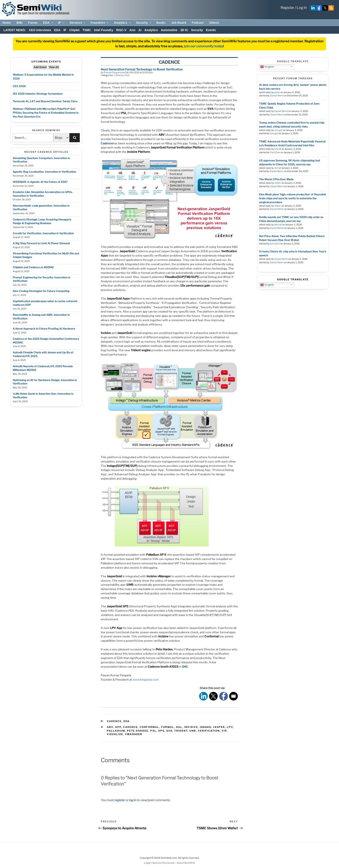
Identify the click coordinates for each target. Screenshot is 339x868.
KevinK (278, 225)
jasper (219, 727)
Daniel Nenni (277, 96)
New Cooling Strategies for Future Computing (41, 291)
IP (62, 23)
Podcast (198, 23)
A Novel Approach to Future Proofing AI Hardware (44, 329)
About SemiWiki (186, 863)
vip (224, 731)
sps (161, 731)
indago (205, 727)
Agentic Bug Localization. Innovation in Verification (44, 172)
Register (287, 8)
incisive (191, 727)
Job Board (179, 23)
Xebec (278, 183)
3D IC (184, 30)
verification (209, 731)
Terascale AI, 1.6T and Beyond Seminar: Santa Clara (45, 101)
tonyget (278, 130)
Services (78, 23)
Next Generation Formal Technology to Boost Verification (142, 69)
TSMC (87, 30)
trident (181, 731)
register (120, 800)
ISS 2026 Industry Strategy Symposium (38, 94)
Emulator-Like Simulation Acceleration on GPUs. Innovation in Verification (43, 194)
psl (153, 731)
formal (168, 727)
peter (277, 92)
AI (140, 30)
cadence (130, 727)
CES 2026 (19, 86)
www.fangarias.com (146, 680)
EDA (48, 23)
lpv (230, 727)
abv (110, 727)
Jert (276, 168)
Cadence (119, 75)
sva (169, 731)
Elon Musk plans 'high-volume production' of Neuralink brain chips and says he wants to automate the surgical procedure (293, 198)
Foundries (100, 23)
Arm (132, 30)
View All (54, 67)
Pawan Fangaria (113, 72)
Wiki (20, 23)
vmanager (134, 734)
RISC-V (121, 30)
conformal (149, 727)
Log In (302, 8)
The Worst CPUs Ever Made (276, 179)
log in (133, 800)
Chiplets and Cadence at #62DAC (33, 267)
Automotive (169, 30)
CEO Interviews (40, 30)
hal (179, 727)
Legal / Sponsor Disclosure (159, 863)
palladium (116, 731)
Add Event (40, 67)
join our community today (203, 46)
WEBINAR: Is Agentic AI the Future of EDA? (40, 182)
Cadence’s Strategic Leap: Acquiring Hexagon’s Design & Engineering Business (42, 221)
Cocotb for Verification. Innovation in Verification (43, 233)
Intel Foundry (104, 30)
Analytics (122, 23)
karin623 (275, 244)
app (118, 727)
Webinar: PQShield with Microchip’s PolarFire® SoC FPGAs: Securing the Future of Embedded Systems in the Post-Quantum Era (46, 113)
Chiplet (74, 30)
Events (211, 30)
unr (193, 731)
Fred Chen (275, 152)
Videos (214, 23)
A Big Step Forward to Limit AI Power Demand (41, 243)
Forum (33, 23)
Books (161, 23)
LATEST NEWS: (15, 30)
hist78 (278, 149)
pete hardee (138, 731)
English (267, 67)
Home (7, 23)
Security (144, 23)
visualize (115, 734)
